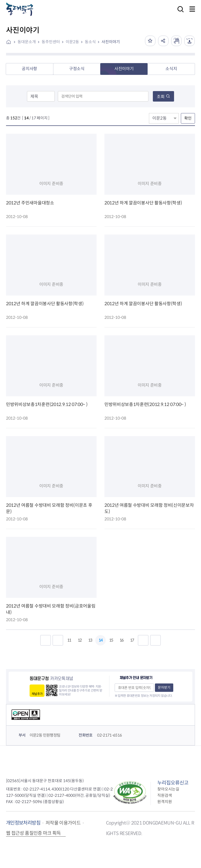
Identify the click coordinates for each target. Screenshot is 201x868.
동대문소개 (27, 42)
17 (132, 640)
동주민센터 (51, 42)
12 (80, 640)
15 (111, 640)
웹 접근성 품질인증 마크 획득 (33, 833)
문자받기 (164, 688)
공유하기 (163, 41)
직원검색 (165, 795)
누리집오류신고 (173, 783)
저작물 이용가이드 (63, 823)
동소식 (90, 42)
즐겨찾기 (150, 41)
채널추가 (37, 694)
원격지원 (165, 802)
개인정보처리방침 (23, 823)
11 (69, 640)
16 (121, 640)
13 (90, 640)
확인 (188, 118)
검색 (179, 13)
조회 (163, 97)
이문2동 (72, 42)
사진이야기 (111, 42)
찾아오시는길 (168, 789)
